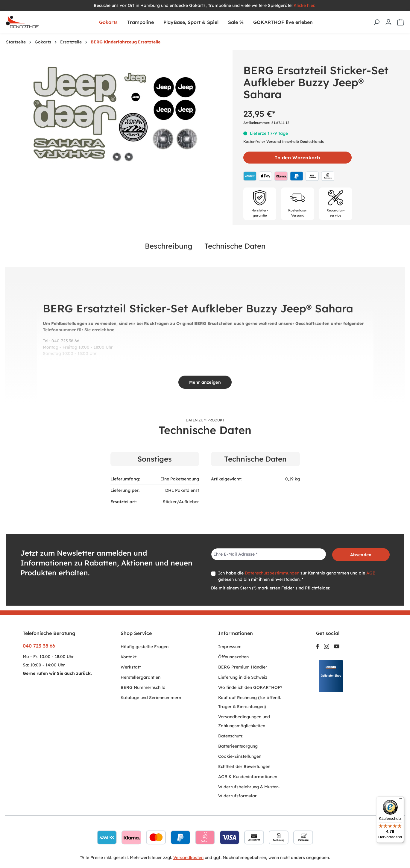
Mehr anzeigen (205, 382)
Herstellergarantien (141, 677)
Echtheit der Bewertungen (244, 766)
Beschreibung (169, 246)
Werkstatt (131, 667)
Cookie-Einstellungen (240, 756)
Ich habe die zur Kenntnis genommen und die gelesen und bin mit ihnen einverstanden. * (297, 576)
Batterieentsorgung (238, 746)
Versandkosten (188, 858)
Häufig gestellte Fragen (145, 647)
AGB (371, 573)
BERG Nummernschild (143, 687)
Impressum (230, 647)
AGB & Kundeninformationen (248, 777)
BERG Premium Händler (243, 667)
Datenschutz (230, 736)
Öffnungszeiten (233, 657)
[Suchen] (376, 22)
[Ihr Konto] (388, 22)
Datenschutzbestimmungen (272, 573)
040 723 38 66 (39, 646)
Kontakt (129, 657)
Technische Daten (235, 246)
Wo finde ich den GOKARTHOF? (250, 687)
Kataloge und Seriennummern (151, 698)
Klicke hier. (305, 5)
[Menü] (400, 800)
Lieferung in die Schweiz (243, 677)
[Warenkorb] (400, 22)
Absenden (361, 555)
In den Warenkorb (297, 158)
